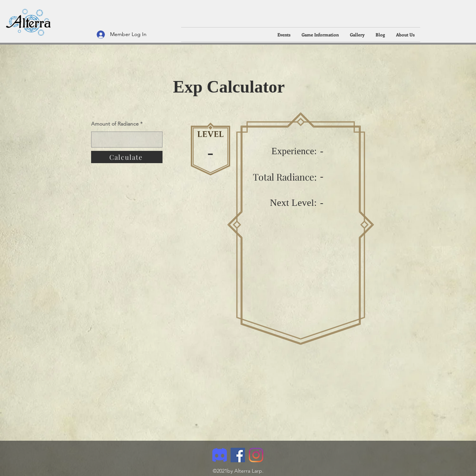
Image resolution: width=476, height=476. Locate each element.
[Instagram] (256, 455)
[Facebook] (238, 455)
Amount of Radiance (116, 124)
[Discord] (220, 455)
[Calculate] (127, 157)
